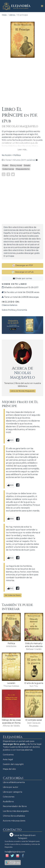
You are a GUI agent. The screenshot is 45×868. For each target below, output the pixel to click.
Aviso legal (8, 759)
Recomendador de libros (15, 806)
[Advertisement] (22, 82)
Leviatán (11, 683)
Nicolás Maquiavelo (22, 375)
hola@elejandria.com (15, 852)
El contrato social (34, 720)
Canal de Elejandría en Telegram (22, 836)
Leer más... (22, 150)
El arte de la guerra (34, 683)
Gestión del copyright (13, 764)
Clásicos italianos (10, 305)
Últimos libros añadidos (14, 816)
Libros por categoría (12, 792)
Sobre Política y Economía (14, 310)
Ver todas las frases (13, 595)
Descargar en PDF (23, 265)
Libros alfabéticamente (14, 782)
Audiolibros (8, 802)
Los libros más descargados (16, 811)
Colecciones (9, 797)
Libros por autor (11, 787)
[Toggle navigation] (41, 6)
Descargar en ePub (23, 272)
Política (17, 155)
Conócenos (8, 755)
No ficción (7, 155)
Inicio (4, 15)
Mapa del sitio (9, 769)
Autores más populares (14, 821)
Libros (12, 15)
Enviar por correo (22, 278)
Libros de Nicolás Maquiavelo (23, 391)
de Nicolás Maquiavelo (20, 126)
